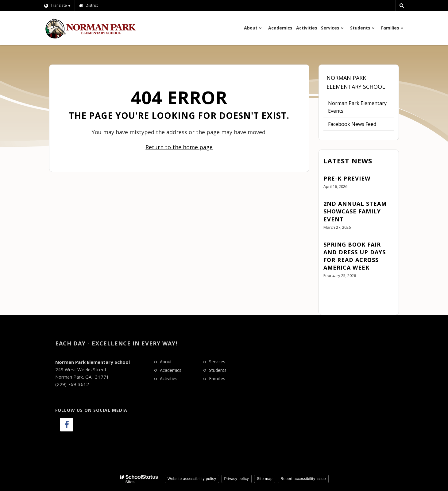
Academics (171, 370)
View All (332, 293)
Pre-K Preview (347, 178)
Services (217, 362)
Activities (169, 378)
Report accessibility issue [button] (303, 479)
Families (217, 378)
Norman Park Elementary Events (357, 107)
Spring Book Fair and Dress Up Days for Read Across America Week (355, 256)
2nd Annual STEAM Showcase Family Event (355, 211)
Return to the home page (179, 147)
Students (218, 370)
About (166, 362)
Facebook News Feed (352, 124)
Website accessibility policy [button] (192, 479)
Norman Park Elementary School (356, 82)
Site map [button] (265, 479)
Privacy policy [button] (237, 479)
